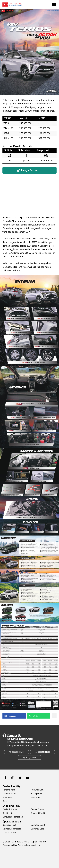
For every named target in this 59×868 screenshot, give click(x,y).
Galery (5, 801)
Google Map (29, 757)
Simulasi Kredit (38, 813)
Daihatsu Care (37, 829)
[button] (14, 716)
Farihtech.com (25, 845)
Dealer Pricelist (10, 809)
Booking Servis (9, 813)
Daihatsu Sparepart (12, 829)
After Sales (8, 797)
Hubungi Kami (37, 790)
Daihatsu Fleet (9, 825)
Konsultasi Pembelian (13, 817)
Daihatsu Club (9, 832)
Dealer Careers (9, 794)
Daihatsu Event (38, 825)
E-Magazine (36, 794)
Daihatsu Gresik (24, 739)
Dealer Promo (37, 809)
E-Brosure (35, 797)
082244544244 (16, 752)
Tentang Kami (9, 790)
